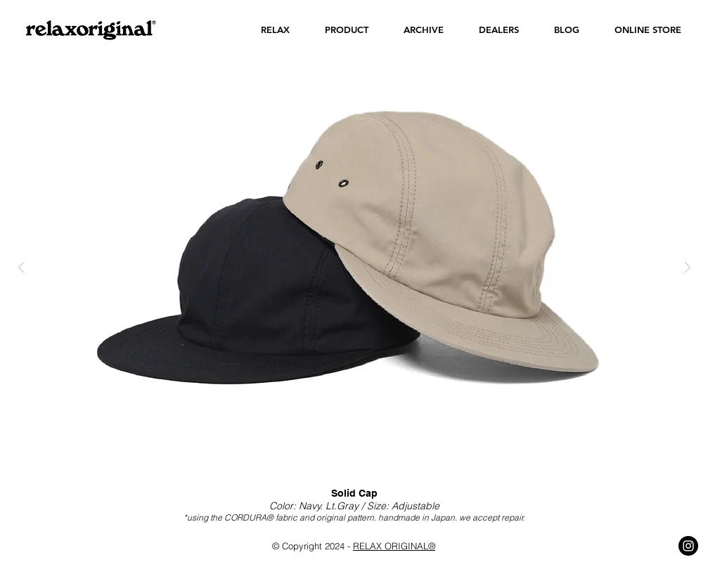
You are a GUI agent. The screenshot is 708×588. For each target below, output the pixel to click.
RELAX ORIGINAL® (394, 546)
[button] (275, 30)
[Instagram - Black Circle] (688, 546)
